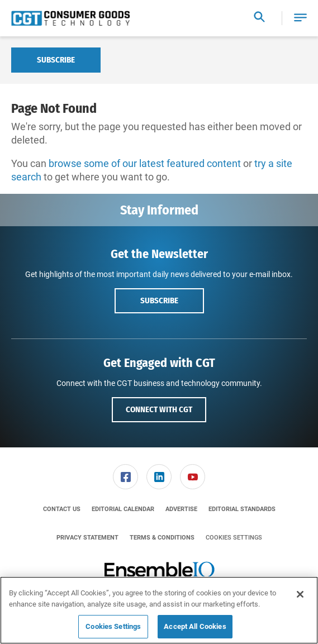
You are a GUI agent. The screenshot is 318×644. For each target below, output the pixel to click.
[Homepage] (70, 18)
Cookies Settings (234, 538)
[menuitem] (126, 477)
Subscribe (56, 60)
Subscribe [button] (159, 300)
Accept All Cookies (195, 626)
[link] (125, 477)
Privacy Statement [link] (87, 538)
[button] (300, 18)
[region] (159, 610)
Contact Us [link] (62, 509)
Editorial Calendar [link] (123, 509)
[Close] (300, 594)
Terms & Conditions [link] (162, 538)
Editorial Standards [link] (242, 509)
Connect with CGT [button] (159, 409)
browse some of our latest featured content (145, 163)
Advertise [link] (181, 509)
